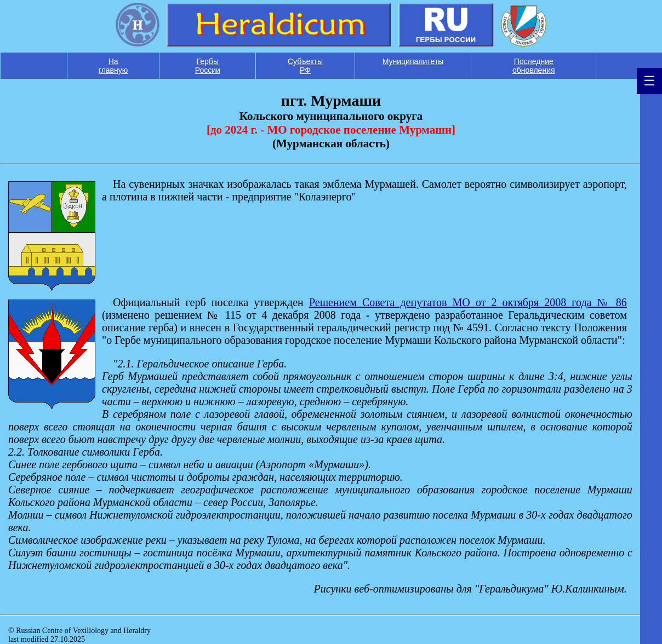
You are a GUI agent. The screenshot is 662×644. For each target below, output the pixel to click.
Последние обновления (534, 66)
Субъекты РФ (305, 66)
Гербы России (208, 66)
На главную (113, 66)
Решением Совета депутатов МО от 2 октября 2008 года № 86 (468, 302)
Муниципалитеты (413, 61)
